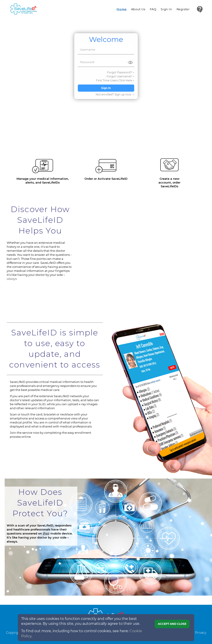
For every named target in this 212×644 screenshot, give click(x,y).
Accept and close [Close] (172, 624)
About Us (138, 9)
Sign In (166, 9)
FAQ (153, 9)
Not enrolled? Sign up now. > (115, 94)
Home (121, 9)
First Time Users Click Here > (115, 80)
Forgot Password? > (121, 72)
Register (183, 9)
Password (87, 62)
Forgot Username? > (120, 76)
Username (87, 50)
